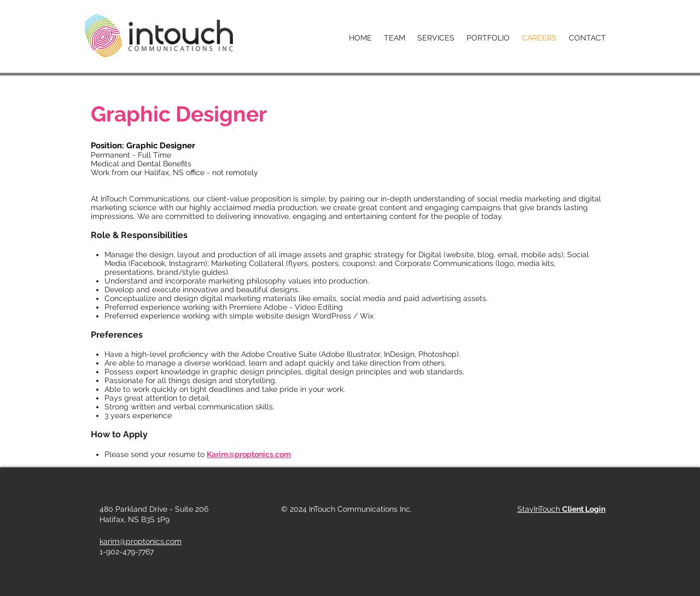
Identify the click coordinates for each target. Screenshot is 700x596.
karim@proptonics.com (141, 541)
